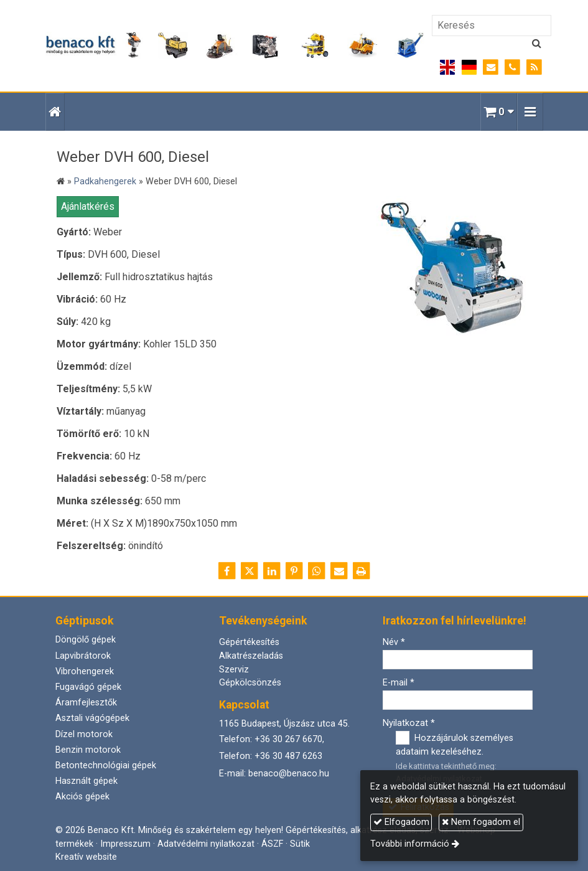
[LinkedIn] (272, 571)
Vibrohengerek (85, 671)
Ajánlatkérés (88, 206)
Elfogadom (401, 822)
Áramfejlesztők (86, 703)
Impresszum (125, 844)
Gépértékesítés (249, 642)
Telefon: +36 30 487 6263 (271, 756)
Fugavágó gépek (88, 687)
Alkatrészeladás (251, 656)
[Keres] (537, 44)
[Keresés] (492, 26)
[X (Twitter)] (250, 571)
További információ (410, 844)
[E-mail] (491, 68)
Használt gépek (86, 781)
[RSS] (534, 68)
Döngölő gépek (86, 640)
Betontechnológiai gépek (106, 765)
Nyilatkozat (409, 723)
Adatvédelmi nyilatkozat (206, 844)
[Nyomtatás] (362, 571)
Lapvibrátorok (83, 656)
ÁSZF (272, 844)
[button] (530, 112)
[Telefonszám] (512, 68)
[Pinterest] (294, 571)
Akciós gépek (82, 797)
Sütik (300, 844)
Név (394, 642)
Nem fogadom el (481, 822)
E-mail (399, 683)
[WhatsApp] (317, 571)
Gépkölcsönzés (250, 683)
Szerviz (234, 670)
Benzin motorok (88, 750)
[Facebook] (227, 571)
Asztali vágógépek (92, 718)
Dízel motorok (84, 734)
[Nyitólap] (235, 46)
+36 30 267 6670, (289, 739)
